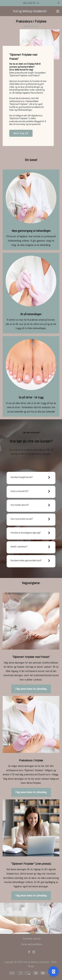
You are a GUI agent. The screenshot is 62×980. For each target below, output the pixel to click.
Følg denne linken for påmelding (31, 689)
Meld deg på (21, 133)
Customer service (32, 939)
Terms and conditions (32, 944)
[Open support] (53, 971)
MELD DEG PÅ (31, 3)
